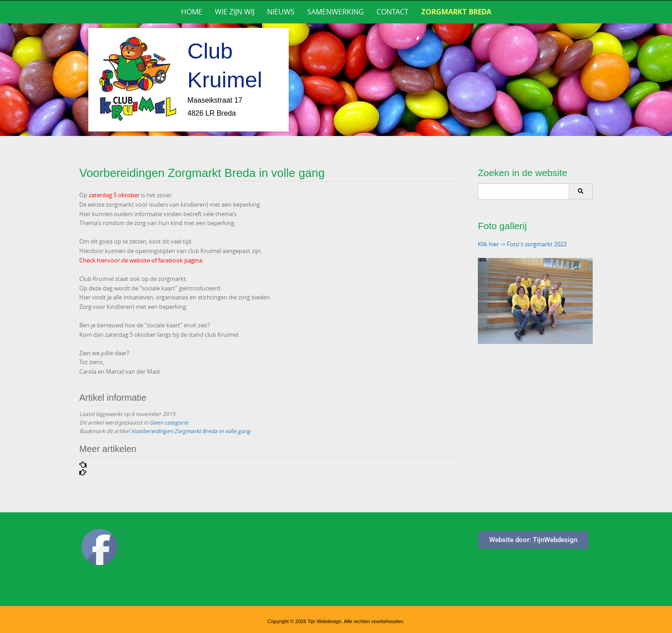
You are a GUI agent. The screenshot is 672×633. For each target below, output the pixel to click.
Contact (393, 12)
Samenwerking (336, 12)
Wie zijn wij (235, 12)
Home (192, 12)
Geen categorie (169, 422)
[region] (336, 80)
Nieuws (281, 12)
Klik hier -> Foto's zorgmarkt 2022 (522, 244)
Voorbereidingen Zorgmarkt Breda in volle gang (191, 431)
